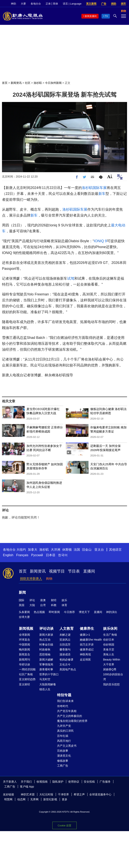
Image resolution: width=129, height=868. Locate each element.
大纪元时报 (46, 794)
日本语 (51, 555)
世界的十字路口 (49, 674)
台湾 (43, 605)
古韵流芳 (65, 645)
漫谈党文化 (64, 756)
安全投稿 (89, 782)
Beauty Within (112, 660)
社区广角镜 (26, 674)
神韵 (13, 4)
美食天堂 (109, 649)
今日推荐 (69, 612)
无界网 (34, 799)
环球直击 (24, 640)
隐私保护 (58, 782)
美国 (22, 605)
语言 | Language (72, 4)
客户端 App (27, 787)
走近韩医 (85, 660)
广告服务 (105, 782)
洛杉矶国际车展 (94, 188)
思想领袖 (45, 654)
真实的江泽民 (65, 731)
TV (106, 16)
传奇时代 (63, 706)
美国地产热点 (68, 669)
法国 (77, 550)
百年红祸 (63, 736)
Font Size (110, 176)
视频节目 (57, 571)
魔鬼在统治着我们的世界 (72, 721)
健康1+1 (85, 635)
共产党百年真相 (67, 711)
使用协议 (74, 782)
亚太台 (99, 550)
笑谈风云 (65, 640)
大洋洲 (56, 550)
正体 (48, 4)
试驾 (71, 278)
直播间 (89, 571)
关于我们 (26, 782)
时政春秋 (45, 649)
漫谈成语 (65, 654)
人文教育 (67, 629)
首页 (5, 83)
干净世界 (63, 794)
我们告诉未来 (65, 701)
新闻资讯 (16, 83)
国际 (22, 600)
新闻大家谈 (46, 635)
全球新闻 (24, 635)
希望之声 (79, 794)
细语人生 (45, 689)
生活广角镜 (110, 635)
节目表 (74, 571)
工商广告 (63, 766)
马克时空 (45, 679)
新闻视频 (26, 629)
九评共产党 (64, 726)
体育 (64, 605)
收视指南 (42, 782)
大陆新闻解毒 (48, 684)
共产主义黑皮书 (67, 746)
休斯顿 (67, 550)
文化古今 (65, 664)
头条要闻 (24, 612)
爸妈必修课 (66, 660)
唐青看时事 (46, 669)
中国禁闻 (24, 645)
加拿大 (33, 550)
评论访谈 (46, 629)
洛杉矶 (38, 83)
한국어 (63, 555)
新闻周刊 (24, 660)
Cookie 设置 (64, 825)
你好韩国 (109, 645)
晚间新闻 (24, 649)
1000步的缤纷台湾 (113, 677)
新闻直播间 (91, 16)
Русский (37, 555)
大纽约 (21, 550)
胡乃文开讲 (87, 645)
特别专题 (64, 695)
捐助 (114, 4)
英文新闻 (91, 4)
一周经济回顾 (27, 669)
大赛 (23, 4)
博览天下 (84, 612)
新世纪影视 (50, 799)
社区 (28, 83)
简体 (56, 4)
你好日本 (109, 640)
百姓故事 (63, 751)
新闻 (22, 592)
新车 (102, 194)
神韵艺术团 (28, 794)
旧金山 (87, 550)
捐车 (123, 4)
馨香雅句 (65, 649)
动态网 (21, 799)
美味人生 (109, 654)
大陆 (32, 605)
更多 (65, 799)
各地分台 (36, 4)
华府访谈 (24, 664)
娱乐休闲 (110, 629)
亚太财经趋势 (27, 679)
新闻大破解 (46, 660)
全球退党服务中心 (100, 794)
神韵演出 (112, 612)
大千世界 (109, 664)
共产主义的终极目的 (70, 716)
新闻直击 (24, 654)
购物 (49, 579)
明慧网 (8, 799)
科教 (54, 605)
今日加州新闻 (53, 83)
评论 (32, 600)
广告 (104, 4)
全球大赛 (24, 617)
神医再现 (85, 654)
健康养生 (87, 629)
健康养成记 (87, 649)
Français (22, 555)
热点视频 (39, 612)
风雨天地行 (64, 741)
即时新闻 (54, 612)
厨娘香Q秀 (110, 669)
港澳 (43, 600)
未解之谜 (65, 635)
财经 (54, 600)
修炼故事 (63, 761)
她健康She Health (91, 640)
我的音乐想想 (111, 684)
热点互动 (45, 640)
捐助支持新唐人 (31, 579)
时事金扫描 (46, 645)
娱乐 (64, 600)
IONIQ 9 (100, 241)
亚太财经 (24, 684)
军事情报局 (46, 664)
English (8, 555)
